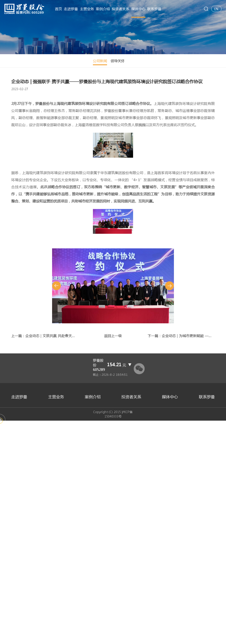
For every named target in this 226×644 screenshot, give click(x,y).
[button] (56, 500)
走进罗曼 (71, 9)
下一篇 (181, 562)
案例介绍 (103, 9)
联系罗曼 (154, 9)
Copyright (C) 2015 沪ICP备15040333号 (113, 637)
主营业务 (87, 9)
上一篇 (45, 562)
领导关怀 (36, 61)
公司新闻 (18, 61)
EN (216, 9)
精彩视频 (54, 61)
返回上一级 (113, 562)
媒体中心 (138, 9)
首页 (58, 9)
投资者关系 (121, 9)
